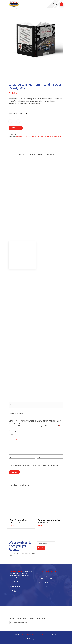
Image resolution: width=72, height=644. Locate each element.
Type (11, 109)
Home (12, 618)
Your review (13, 440)
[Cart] (57, 4)
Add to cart (16, 128)
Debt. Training (43, 586)
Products (32, 618)
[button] (62, 4)
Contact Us (53, 590)
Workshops (53, 586)
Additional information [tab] (36, 154)
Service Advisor (44, 590)
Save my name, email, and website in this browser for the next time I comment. (35, 466)
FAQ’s (14, 591)
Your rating (13, 431)
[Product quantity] (14, 121)
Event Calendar (54, 582)
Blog (39, 618)
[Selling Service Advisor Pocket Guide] (21, 503)
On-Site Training (44, 582)
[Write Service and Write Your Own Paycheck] (50, 503)
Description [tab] (21, 154)
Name (11, 457)
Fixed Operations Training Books (51, 137)
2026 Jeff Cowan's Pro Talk (29, 634)
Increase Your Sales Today (19, 622)
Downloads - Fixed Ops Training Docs (28, 137)
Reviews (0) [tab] (51, 154)
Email (39, 457)
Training (18, 618)
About (44, 618)
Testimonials (16, 586)
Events (25, 618)
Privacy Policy (40, 634)
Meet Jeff (15, 582)
